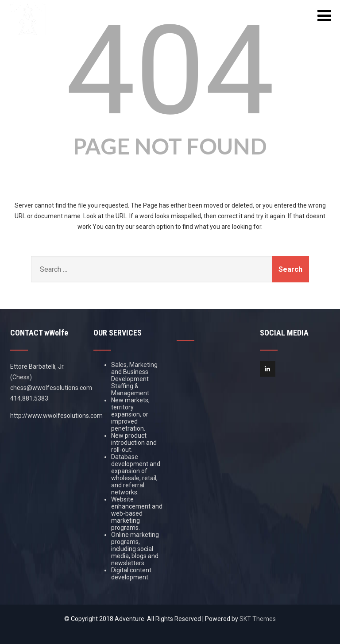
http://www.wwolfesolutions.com (56, 416)
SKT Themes (258, 619)
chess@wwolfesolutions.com (51, 388)
